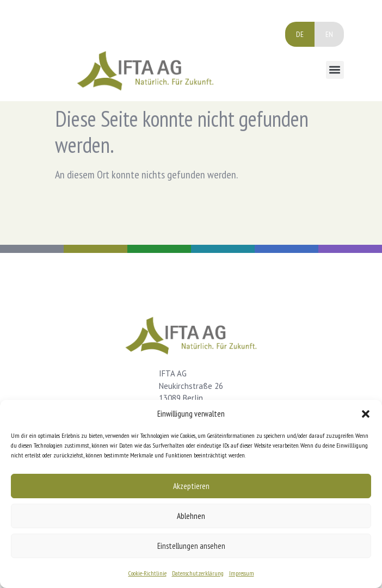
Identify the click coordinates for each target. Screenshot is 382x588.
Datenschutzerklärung (198, 573)
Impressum (242, 573)
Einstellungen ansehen (191, 546)
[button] (366, 414)
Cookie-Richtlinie (147, 573)
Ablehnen (191, 516)
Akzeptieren (191, 486)
